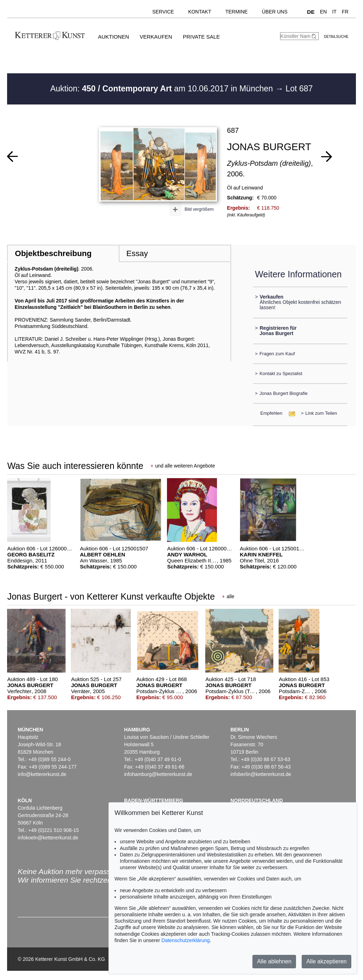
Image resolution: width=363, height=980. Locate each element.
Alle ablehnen (274, 961)
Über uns (275, 12)
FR (345, 12)
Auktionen (113, 37)
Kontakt (200, 12)
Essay (137, 253)
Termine (237, 12)
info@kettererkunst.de (42, 774)
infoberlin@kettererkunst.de (261, 774)
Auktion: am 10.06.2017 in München (163, 89)
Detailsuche (336, 37)
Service (163, 12)
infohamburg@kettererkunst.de (158, 774)
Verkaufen (156, 37)
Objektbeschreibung (53, 253)
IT (334, 12)
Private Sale (201, 37)
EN (323, 12)
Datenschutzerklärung (185, 940)
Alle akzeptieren (326, 961)
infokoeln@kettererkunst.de (48, 838)
